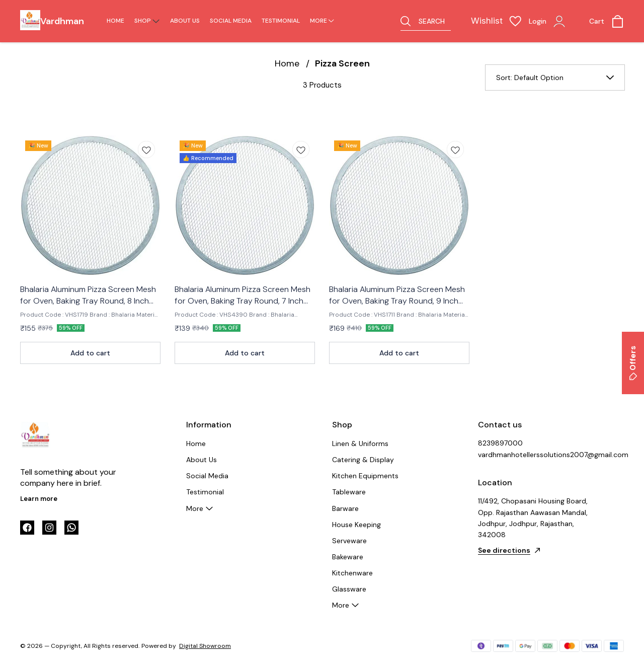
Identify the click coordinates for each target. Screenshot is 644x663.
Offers (633, 363)
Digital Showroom (205, 646)
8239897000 (500, 443)
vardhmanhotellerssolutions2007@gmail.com (533, 455)
